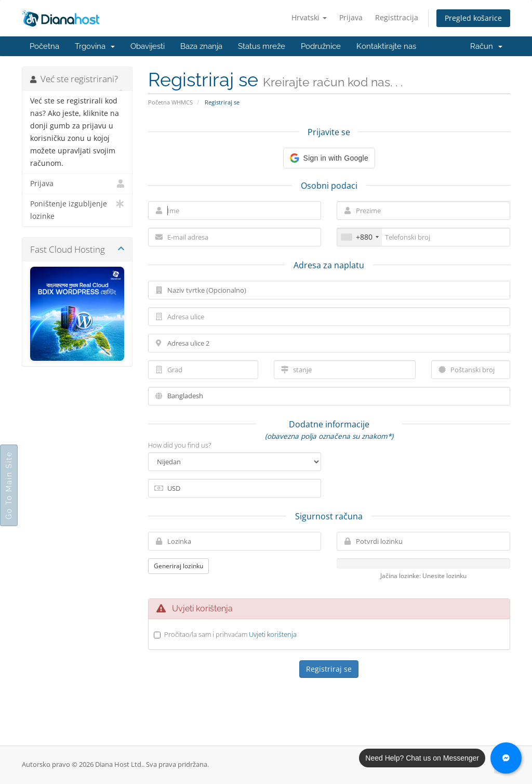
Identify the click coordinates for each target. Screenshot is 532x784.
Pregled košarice (473, 18)
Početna (44, 46)
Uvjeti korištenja (273, 634)
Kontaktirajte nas (386, 46)
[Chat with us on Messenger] (506, 758)
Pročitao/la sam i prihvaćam (230, 634)
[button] (329, 158)
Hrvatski (309, 17)
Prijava (351, 17)
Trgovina (95, 46)
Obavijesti (148, 46)
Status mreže (262, 46)
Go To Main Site (9, 485)
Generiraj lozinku (178, 566)
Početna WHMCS (170, 102)
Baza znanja (201, 46)
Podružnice (321, 46)
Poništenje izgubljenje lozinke (77, 209)
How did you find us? (179, 445)
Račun (486, 46)
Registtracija (397, 17)
